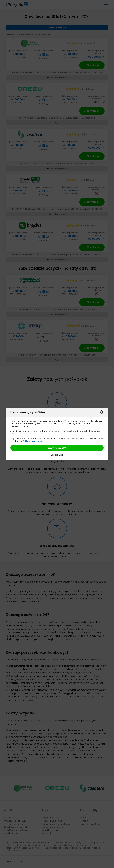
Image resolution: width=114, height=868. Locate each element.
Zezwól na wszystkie (57, 448)
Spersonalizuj (57, 455)
